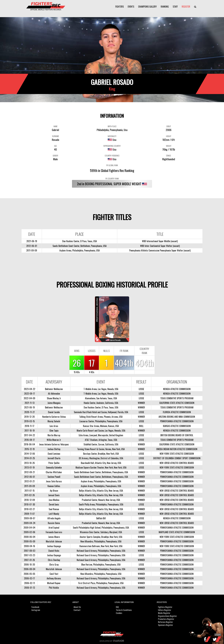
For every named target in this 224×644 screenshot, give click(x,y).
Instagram (36, 610)
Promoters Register (166, 619)
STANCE (169, 156)
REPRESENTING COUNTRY (112, 146)
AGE (55, 146)
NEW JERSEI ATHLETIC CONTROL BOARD (177, 463)
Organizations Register (167, 616)
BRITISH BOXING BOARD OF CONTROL (177, 435)
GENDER (55, 156)
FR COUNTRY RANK (112, 179)
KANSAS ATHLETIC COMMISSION (177, 426)
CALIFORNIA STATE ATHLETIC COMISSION (177, 403)
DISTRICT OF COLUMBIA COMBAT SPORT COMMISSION (177, 458)
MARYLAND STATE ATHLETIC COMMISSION (177, 532)
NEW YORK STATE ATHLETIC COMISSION (177, 454)
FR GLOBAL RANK (112, 165)
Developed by (112, 641)
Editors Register (165, 610)
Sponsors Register (165, 625)
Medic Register (164, 613)
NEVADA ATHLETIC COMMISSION (177, 389)
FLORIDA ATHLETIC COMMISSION (177, 412)
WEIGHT (169, 146)
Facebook (35, 607)
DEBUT (169, 126)
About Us (77, 607)
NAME (55, 126)
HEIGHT (169, 136)
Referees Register (165, 622)
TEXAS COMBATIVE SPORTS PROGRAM (177, 398)
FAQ (117, 607)
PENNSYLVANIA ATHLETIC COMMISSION (177, 421)
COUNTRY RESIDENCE (112, 156)
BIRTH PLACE (112, 126)
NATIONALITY (112, 136)
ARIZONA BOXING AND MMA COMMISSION (177, 417)
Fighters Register (165, 607)
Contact (77, 610)
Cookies (119, 613)
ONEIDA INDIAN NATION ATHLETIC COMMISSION (177, 449)
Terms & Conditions (124, 610)
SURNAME (55, 136)
